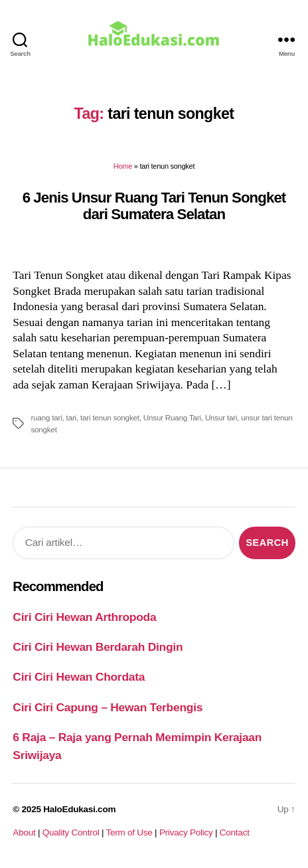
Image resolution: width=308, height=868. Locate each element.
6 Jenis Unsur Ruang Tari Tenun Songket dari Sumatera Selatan (154, 206)
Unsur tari (221, 417)
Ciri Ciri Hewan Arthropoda (84, 617)
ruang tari (46, 417)
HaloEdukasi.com (79, 809)
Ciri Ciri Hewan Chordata (79, 677)
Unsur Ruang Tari (172, 417)
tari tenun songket (110, 417)
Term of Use (129, 832)
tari (71, 417)
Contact (235, 832)
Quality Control (71, 832)
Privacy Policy (186, 832)
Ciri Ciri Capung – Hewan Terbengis (108, 707)
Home (123, 166)
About (24, 832)
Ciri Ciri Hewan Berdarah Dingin (98, 647)
